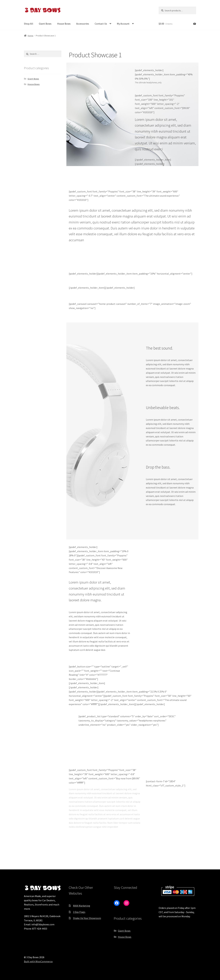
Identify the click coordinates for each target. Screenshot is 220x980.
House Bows (64, 24)
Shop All (29, 24)
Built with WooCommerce (38, 961)
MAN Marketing (82, 906)
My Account (123, 24)
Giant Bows (45, 24)
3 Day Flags (79, 912)
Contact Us (101, 24)
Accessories (83, 24)
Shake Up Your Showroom (87, 918)
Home (31, 36)
